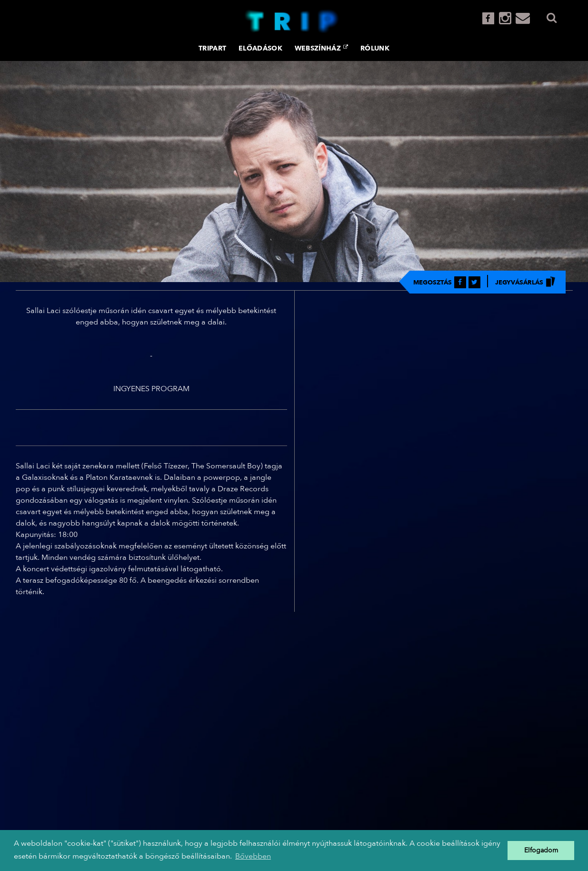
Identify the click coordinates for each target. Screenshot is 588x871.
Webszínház (321, 48)
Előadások (260, 48)
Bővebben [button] (253, 856)
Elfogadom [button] (541, 850)
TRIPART (212, 48)
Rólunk (375, 48)
